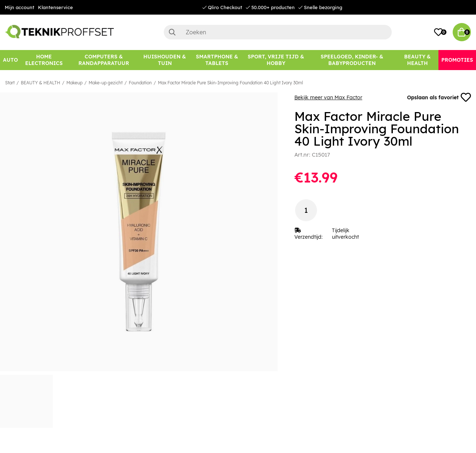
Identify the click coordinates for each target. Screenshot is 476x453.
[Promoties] (457, 60)
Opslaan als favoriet (439, 97)
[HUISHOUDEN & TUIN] (165, 60)
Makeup (74, 83)
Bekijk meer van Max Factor (328, 97)
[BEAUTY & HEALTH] (417, 60)
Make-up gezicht (106, 83)
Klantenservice (55, 7)
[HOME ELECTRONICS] (44, 60)
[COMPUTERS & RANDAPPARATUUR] (104, 60)
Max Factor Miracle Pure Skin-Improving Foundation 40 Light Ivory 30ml (231, 83)
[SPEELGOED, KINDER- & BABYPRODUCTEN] (352, 60)
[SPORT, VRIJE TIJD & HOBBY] (276, 60)
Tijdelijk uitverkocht (345, 234)
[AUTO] (10, 60)
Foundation (140, 83)
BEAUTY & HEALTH (40, 83)
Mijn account (20, 7)
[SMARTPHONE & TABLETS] (217, 60)
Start (10, 83)
